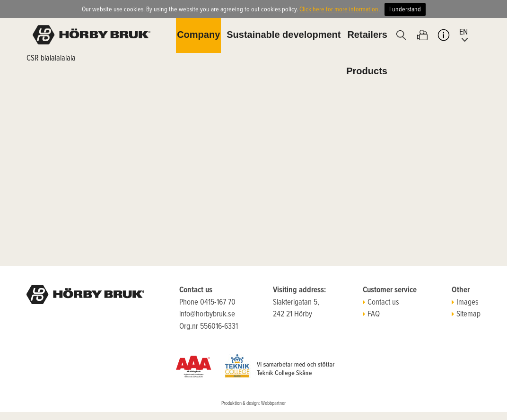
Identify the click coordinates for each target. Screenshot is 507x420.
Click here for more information (339, 9)
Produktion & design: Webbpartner (253, 403)
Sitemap (466, 315)
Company (198, 35)
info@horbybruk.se (207, 315)
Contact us (381, 303)
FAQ (371, 315)
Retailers (367, 35)
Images (465, 303)
